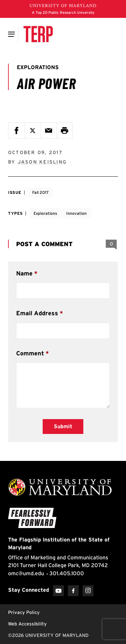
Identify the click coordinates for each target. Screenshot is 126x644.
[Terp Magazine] (38, 34)
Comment (30, 353)
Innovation (76, 213)
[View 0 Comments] (111, 244)
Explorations (45, 213)
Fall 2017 (40, 192)
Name (24, 273)
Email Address (37, 313)
